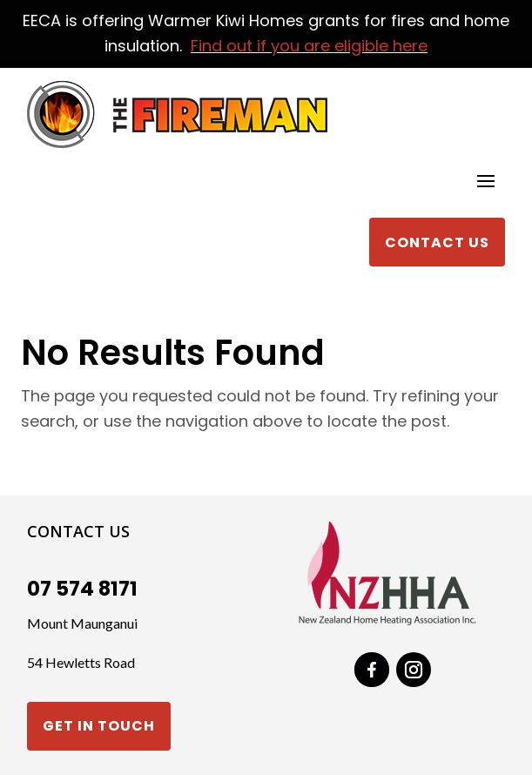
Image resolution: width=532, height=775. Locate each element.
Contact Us (437, 243)
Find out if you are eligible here (309, 46)
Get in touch (99, 726)
